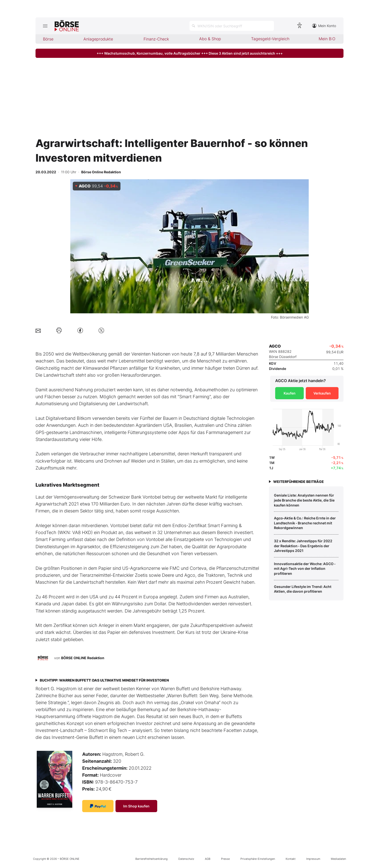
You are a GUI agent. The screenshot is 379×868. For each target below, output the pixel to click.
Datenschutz (186, 859)
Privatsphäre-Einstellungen (258, 859)
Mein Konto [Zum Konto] (324, 26)
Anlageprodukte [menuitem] (98, 39)
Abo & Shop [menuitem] (210, 39)
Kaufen (290, 393)
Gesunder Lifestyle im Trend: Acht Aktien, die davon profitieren (303, 589)
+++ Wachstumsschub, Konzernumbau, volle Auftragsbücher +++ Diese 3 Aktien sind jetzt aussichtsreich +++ (190, 53)
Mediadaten (338, 859)
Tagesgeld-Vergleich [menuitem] (270, 39)
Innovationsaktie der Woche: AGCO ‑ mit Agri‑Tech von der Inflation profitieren (305, 569)
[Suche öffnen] (232, 26)
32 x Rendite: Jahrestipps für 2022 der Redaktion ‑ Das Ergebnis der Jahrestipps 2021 (303, 546)
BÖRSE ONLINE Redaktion (83, 658)
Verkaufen (322, 393)
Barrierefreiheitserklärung (152, 859)
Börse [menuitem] (48, 39)
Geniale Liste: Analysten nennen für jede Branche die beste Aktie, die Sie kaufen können (304, 500)
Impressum (313, 859)
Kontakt (291, 859)
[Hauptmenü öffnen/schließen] (45, 26)
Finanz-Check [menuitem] (156, 39)
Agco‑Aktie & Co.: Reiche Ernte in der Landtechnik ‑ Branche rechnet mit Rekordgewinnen (305, 523)
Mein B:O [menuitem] (327, 39)
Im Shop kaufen (136, 806)
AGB (208, 859)
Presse (225, 859)
